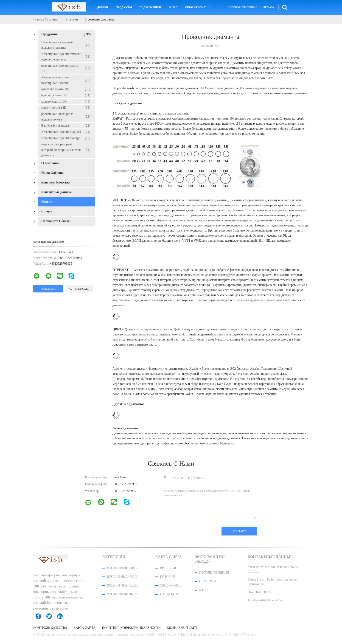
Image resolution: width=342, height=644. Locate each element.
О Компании (50, 163)
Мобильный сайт (182, 628)
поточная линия (214, 573)
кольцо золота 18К (66, 102)
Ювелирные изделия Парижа (66, 132)
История (167, 577)
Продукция (66, 34)
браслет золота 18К (66, 95)
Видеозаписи (150, 7)
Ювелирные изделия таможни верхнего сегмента (66, 57)
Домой (103, 7)
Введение (168, 568)
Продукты (124, 7)
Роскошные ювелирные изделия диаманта (66, 45)
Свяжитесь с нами (197, 7)
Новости (47, 202)
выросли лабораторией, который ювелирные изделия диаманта (66, 150)
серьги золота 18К (66, 108)
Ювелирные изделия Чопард (66, 138)
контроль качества (55, 182)
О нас (173, 7)
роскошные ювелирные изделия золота (66, 117)
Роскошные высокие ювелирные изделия (66, 80)
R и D (203, 590)
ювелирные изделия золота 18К (66, 68)
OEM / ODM (208, 581)
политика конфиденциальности (131, 628)
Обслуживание (171, 585)
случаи (47, 211)
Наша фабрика (52, 173)
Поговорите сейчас (242, 7)
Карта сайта (85, 628)
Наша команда (171, 594)
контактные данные (56, 192)
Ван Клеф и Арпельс (66, 126)
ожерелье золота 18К (66, 89)
